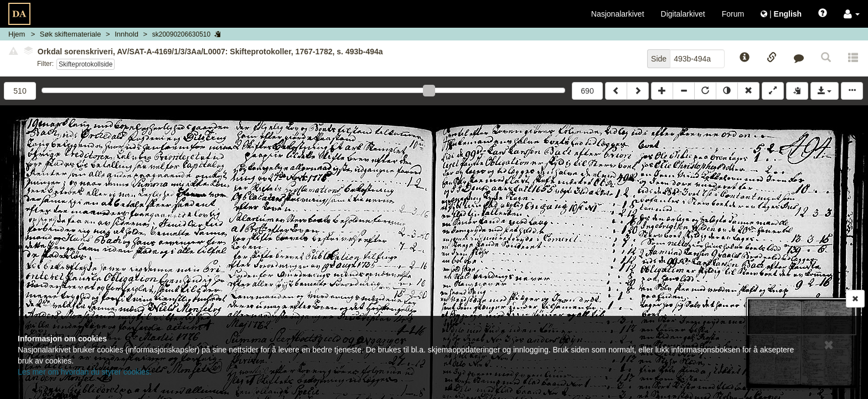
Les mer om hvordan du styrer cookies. (85, 372)
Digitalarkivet (683, 14)
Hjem (17, 34)
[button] (852, 14)
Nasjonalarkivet (618, 14)
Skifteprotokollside (86, 64)
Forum (733, 14)
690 (587, 91)
